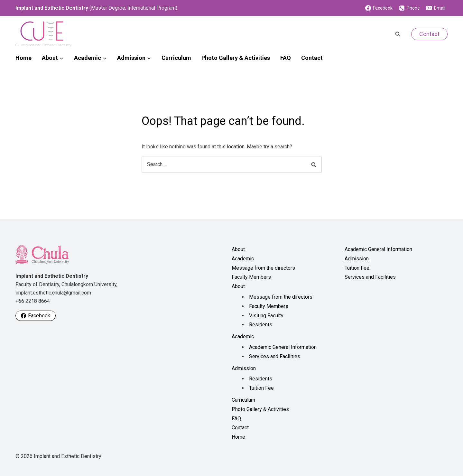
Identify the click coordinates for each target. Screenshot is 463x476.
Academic (243, 259)
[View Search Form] (398, 34)
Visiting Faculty (266, 316)
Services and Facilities (275, 356)
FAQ (286, 58)
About (238, 249)
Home (23, 58)
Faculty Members (251, 277)
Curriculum (176, 58)
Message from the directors (263, 268)
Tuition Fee (261, 388)
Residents (261, 325)
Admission (244, 368)
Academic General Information (283, 347)
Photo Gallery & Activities (236, 58)
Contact (429, 34)
